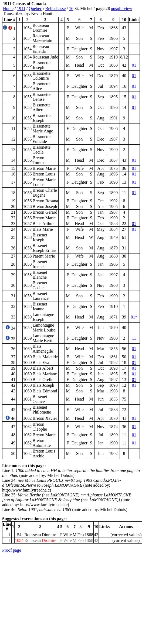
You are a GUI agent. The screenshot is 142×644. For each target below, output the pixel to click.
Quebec (35, 9)
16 (71, 9)
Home (8, 9)
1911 (21, 9)
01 (134, 65)
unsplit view (122, 9)
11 (134, 338)
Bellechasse (56, 9)
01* (134, 317)
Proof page (12, 550)
